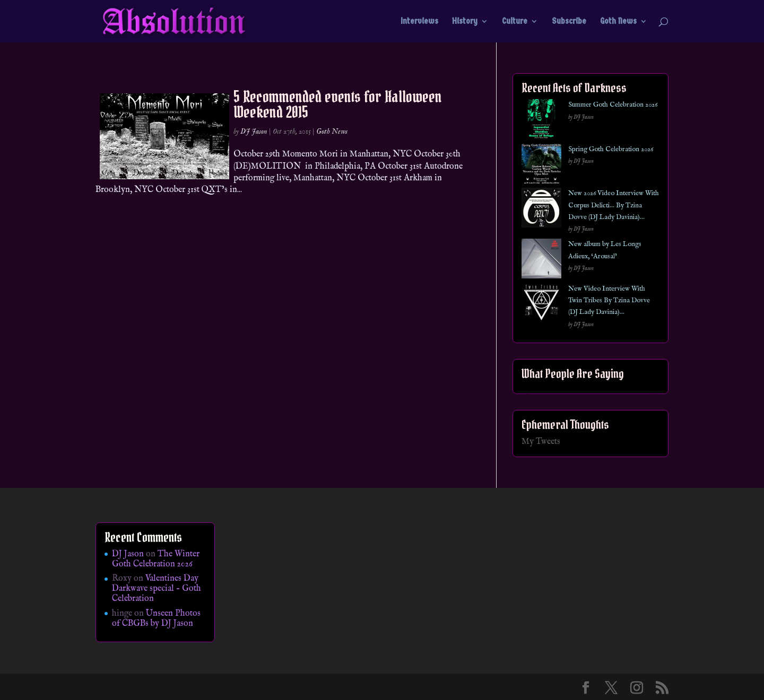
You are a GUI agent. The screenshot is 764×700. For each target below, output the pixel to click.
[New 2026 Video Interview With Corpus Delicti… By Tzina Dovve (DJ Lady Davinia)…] (541, 210)
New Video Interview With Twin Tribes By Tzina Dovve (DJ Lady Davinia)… (609, 301)
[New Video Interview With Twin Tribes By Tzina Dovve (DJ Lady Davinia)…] (541, 305)
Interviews (419, 22)
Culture (515, 22)
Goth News (618, 22)
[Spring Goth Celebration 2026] (541, 166)
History (465, 22)
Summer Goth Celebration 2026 (613, 105)
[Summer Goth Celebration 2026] (541, 121)
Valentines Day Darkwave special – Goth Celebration (157, 589)
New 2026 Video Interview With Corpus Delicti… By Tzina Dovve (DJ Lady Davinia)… (614, 205)
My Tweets (541, 442)
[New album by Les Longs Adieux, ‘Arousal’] (541, 261)
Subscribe (569, 22)
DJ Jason (254, 132)
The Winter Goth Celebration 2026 (156, 559)
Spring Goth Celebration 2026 (611, 149)
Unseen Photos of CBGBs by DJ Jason (156, 619)
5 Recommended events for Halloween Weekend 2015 (338, 104)
